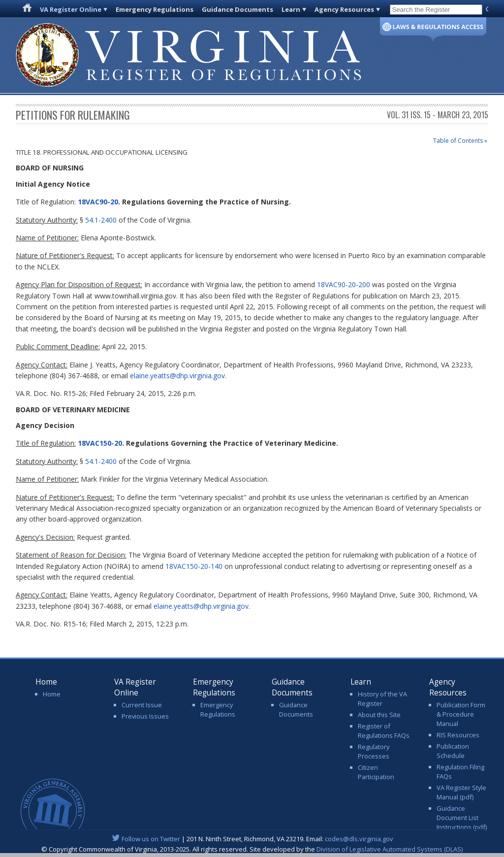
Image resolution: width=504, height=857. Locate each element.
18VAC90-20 (98, 202)
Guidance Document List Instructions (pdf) (462, 818)
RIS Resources (458, 735)
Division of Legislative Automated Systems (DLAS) (390, 849)
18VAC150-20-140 (194, 566)
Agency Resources (344, 9)
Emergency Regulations (155, 9)
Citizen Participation (376, 772)
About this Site (379, 715)
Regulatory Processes (374, 751)
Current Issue (142, 705)
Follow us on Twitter (151, 839)
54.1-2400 (101, 220)
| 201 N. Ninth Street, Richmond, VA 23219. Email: (252, 839)
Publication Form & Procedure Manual (461, 714)
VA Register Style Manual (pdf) (461, 792)
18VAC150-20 (100, 443)
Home (52, 694)
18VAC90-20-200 (344, 284)
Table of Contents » (460, 141)
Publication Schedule (453, 751)
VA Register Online (71, 9)
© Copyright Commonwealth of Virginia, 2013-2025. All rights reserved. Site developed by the (252, 849)
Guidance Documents (237, 9)
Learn (291, 9)
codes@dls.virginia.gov (359, 839)
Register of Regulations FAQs (384, 731)
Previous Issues (145, 716)
